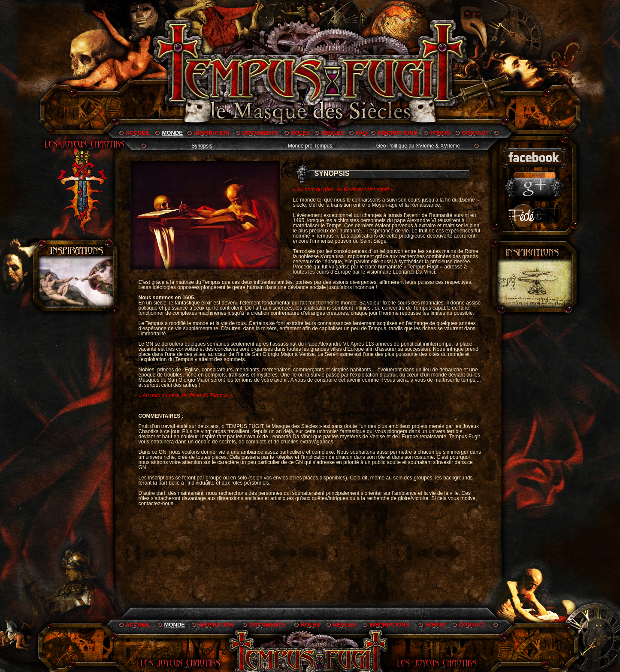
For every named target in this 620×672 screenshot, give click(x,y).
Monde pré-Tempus (310, 146)
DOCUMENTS (260, 133)
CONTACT (476, 133)
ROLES (301, 133)
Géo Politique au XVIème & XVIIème (418, 146)
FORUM (441, 133)
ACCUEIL (138, 133)
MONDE (172, 133)
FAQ (361, 133)
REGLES (333, 133)
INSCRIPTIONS (397, 133)
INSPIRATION (212, 133)
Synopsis (202, 146)
